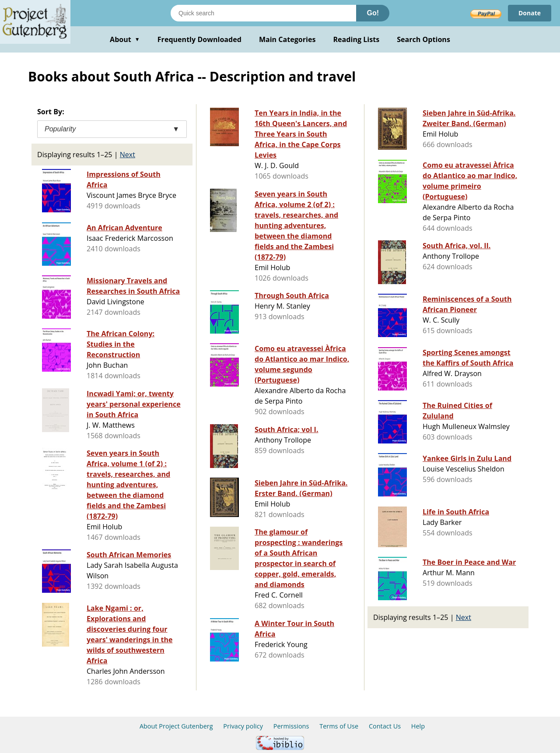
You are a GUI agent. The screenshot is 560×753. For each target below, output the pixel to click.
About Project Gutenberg (176, 726)
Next (128, 155)
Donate (530, 13)
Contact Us (385, 726)
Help (418, 726)
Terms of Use (339, 726)
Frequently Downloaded (199, 39)
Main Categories (287, 39)
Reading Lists (357, 39)
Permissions (291, 726)
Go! (373, 13)
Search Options (423, 39)
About (125, 39)
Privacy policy (243, 726)
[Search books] (263, 13)
